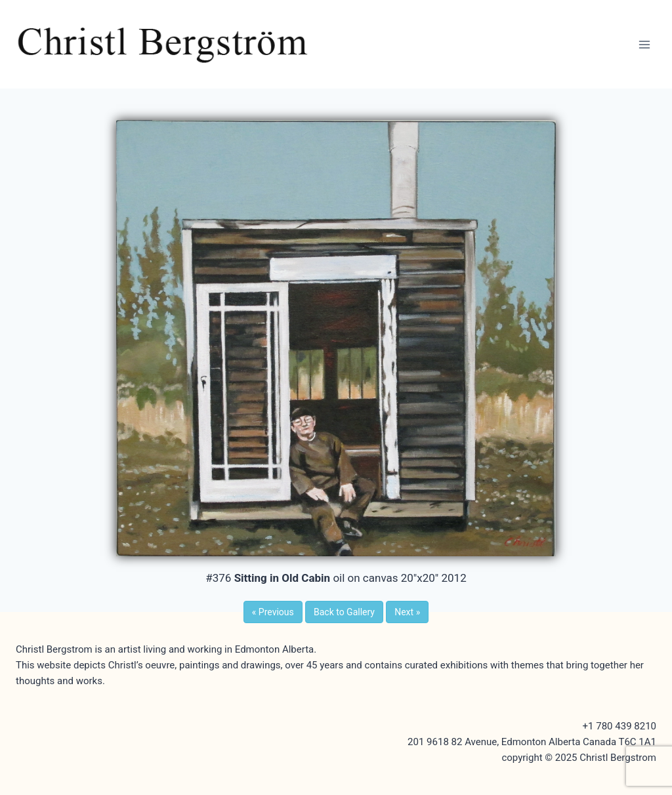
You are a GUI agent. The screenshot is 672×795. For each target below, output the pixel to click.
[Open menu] (644, 44)
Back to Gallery (344, 612)
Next (407, 612)
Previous (273, 612)
